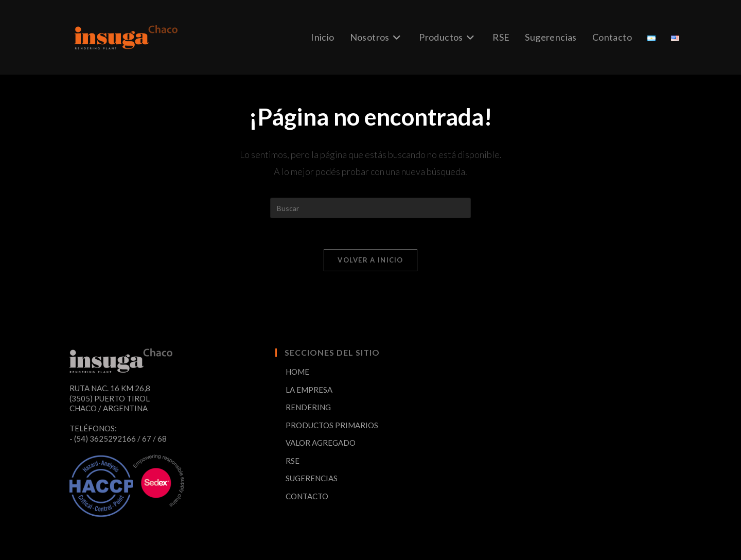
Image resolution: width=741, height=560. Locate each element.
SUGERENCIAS (312, 478)
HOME (297, 372)
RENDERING (308, 407)
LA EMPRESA (309, 390)
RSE (293, 461)
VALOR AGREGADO (321, 443)
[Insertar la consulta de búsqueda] (370, 208)
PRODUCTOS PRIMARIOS (332, 425)
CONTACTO (307, 496)
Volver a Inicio (370, 260)
